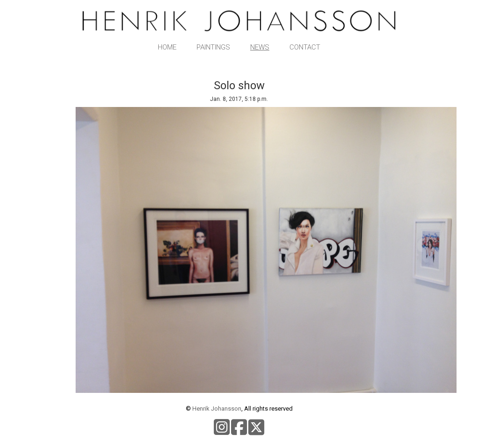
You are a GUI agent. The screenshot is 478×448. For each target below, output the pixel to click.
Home (167, 47)
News (260, 47)
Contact (305, 47)
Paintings (213, 47)
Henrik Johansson (217, 409)
